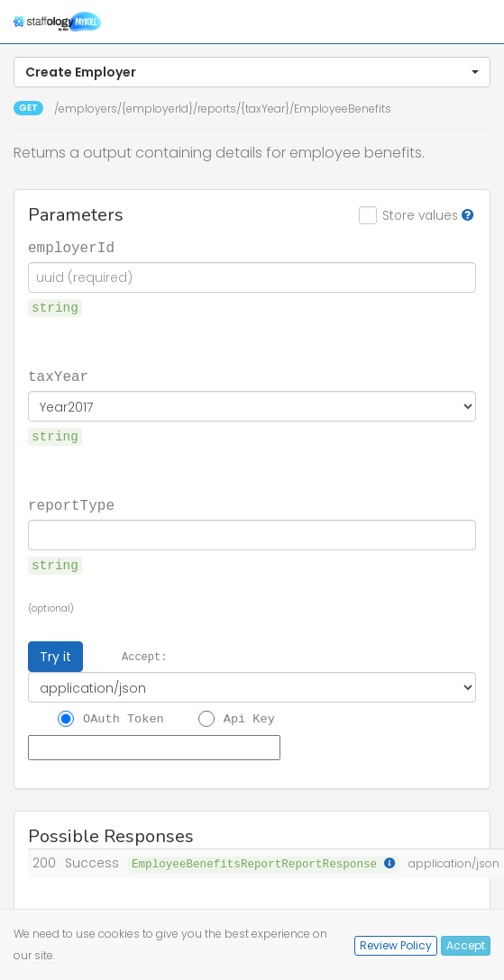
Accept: (144, 656)
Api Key (249, 718)
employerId (71, 247)
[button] (252, 72)
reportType (71, 504)
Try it (55, 657)
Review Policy (396, 945)
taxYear (58, 376)
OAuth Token (124, 718)
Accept (466, 945)
